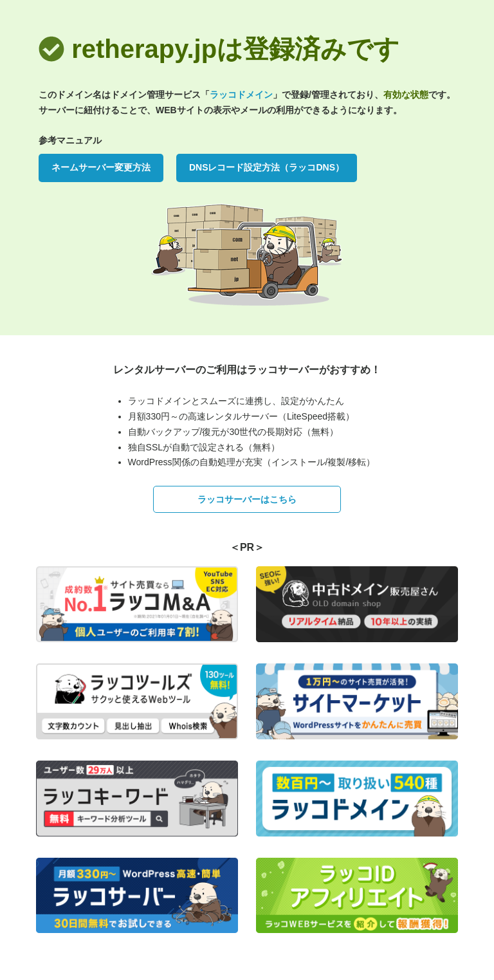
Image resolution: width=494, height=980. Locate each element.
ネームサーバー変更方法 (101, 167)
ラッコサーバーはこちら (247, 499)
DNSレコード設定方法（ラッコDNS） (267, 167)
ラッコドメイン (241, 95)
